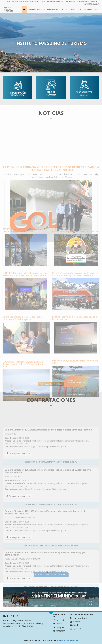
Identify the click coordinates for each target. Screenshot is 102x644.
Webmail (75, 622)
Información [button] (55, 9)
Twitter (58, 624)
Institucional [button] (36, 9)
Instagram (59, 631)
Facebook (59, 620)
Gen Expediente (79, 618)
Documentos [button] (73, 9)
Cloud (74, 625)
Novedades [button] (91, 9)
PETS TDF (76, 629)
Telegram (59, 627)
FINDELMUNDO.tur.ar (67, 640)
